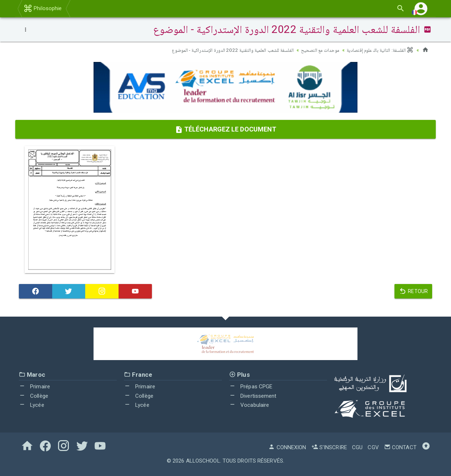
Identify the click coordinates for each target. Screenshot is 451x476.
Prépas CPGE (251, 387)
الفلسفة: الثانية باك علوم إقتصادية (379, 50)
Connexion (287, 447)
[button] (421, 9)
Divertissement (253, 396)
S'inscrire (329, 447)
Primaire (34, 387)
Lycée (32, 405)
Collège (34, 396)
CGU (357, 447)
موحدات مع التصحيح (317, 50)
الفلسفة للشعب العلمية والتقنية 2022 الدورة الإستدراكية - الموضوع (227, 50)
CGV (373, 447)
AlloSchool (203, 461)
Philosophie (43, 8)
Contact (400, 447)
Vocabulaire (249, 405)
